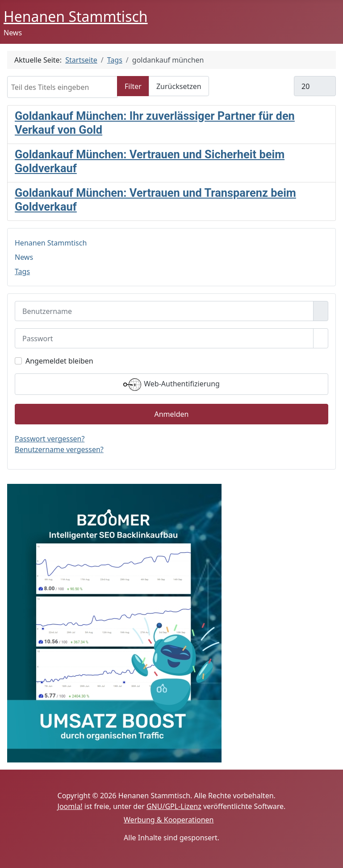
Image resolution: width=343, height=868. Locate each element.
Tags (22, 271)
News (24, 257)
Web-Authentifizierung (171, 385)
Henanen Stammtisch (51, 243)
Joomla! (70, 806)
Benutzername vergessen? (59, 449)
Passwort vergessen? (50, 439)
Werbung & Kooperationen (169, 820)
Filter (133, 86)
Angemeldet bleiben (59, 361)
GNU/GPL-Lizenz (174, 806)
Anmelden (172, 414)
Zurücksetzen (179, 86)
